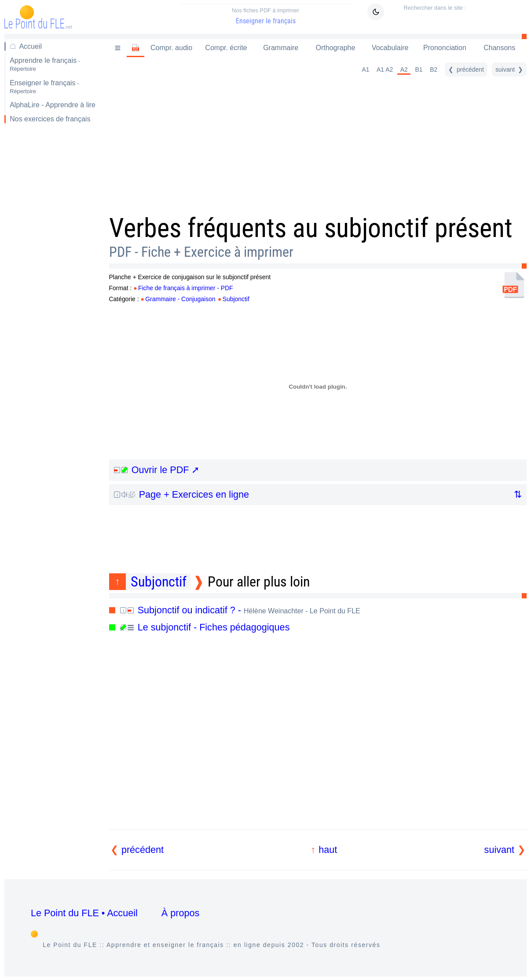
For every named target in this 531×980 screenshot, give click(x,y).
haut (328, 850)
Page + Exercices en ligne (181, 494)
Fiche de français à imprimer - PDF (186, 288)
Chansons (499, 48)
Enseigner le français (266, 16)
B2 (434, 69)
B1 (419, 69)
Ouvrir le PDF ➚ (157, 470)
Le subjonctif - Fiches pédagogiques (205, 627)
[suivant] (509, 69)
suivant (499, 850)
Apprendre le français (45, 64)
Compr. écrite (226, 48)
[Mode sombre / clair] (376, 12)
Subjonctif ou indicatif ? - (240, 610)
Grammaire (281, 48)
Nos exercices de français (50, 119)
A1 (365, 69)
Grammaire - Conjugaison (180, 299)
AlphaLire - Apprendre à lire (53, 105)
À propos (180, 913)
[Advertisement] (51, 273)
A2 (404, 69)
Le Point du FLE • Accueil (84, 913)
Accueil (30, 46)
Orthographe (336, 48)
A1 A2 (385, 69)
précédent (143, 850)
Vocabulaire (390, 48)
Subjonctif (236, 299)
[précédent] (466, 69)
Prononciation (445, 48)
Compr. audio (171, 48)
